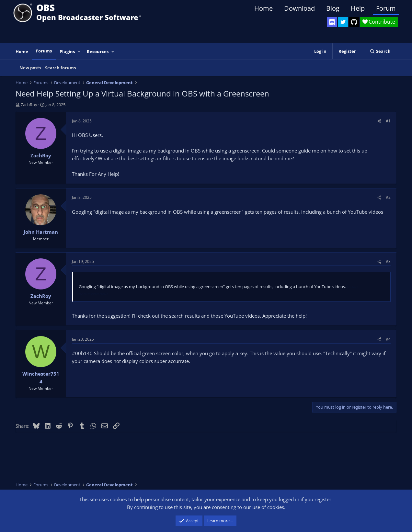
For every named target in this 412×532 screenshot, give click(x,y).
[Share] (379, 121)
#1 (388, 121)
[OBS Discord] (332, 22)
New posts (30, 68)
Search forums (60, 68)
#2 (388, 197)
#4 (388, 339)
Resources (98, 51)
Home (263, 8)
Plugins (67, 51)
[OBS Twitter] (343, 22)
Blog (333, 8)
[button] (79, 52)
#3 (388, 261)
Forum (386, 8)
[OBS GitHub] (354, 22)
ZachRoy (29, 105)
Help (358, 8)
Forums (44, 51)
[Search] (380, 51)
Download (299, 8)
